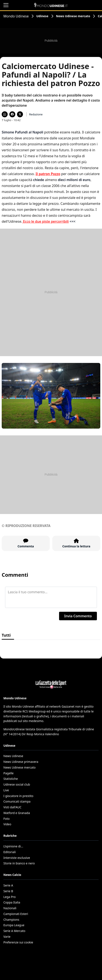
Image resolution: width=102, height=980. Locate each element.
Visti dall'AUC (12, 807)
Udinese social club (17, 784)
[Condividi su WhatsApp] (5, 114)
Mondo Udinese (16, 16)
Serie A (8, 885)
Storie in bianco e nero (19, 863)
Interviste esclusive (17, 858)
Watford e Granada (17, 813)
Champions (11, 920)
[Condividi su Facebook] (12, 114)
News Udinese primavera (21, 762)
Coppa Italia (12, 902)
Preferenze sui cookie (18, 942)
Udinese (42, 16)
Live (6, 790)
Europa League (14, 925)
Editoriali (10, 852)
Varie (7, 937)
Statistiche (11, 779)
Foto (6, 819)
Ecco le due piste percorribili (45, 221)
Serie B (8, 891)
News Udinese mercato (73, 16)
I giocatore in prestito (18, 796)
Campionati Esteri (16, 914)
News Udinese (13, 756)
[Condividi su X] (20, 114)
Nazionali (10, 908)
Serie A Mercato (14, 931)
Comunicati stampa (17, 801)
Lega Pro (10, 897)
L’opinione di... (13, 846)
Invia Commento (78, 616)
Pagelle (8, 773)
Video (7, 824)
